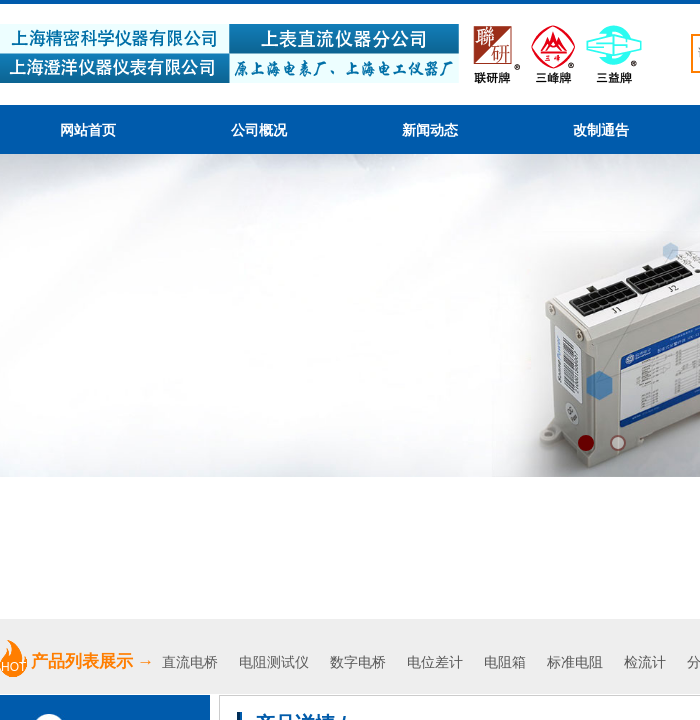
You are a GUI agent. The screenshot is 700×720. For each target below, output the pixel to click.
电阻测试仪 (274, 662)
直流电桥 (192, 662)
